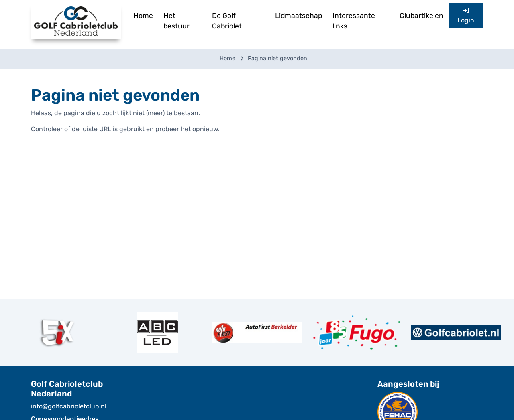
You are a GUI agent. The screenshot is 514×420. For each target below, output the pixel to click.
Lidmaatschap (299, 16)
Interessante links (354, 21)
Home (143, 16)
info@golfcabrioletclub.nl (69, 406)
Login (466, 16)
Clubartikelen (421, 16)
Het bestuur (176, 21)
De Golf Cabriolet (227, 21)
